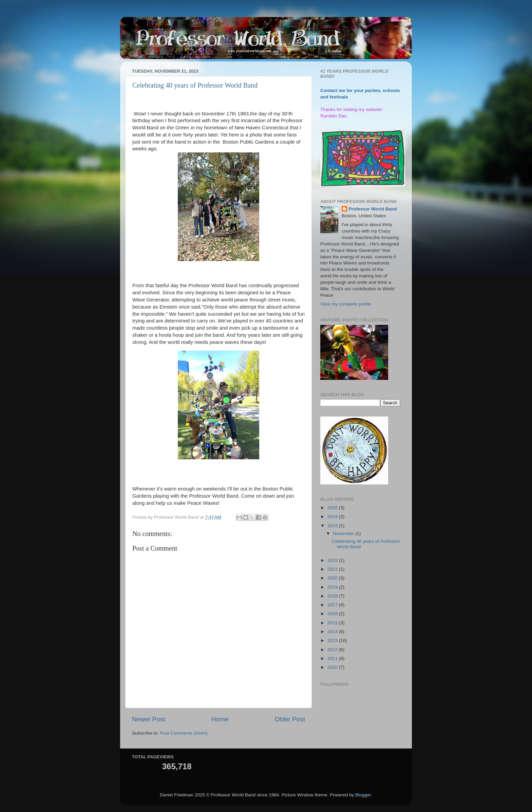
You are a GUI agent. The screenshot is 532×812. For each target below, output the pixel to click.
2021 (333, 569)
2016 (333, 614)
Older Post (290, 719)
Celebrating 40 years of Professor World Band (195, 85)
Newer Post (149, 719)
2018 (333, 596)
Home (220, 719)
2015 (333, 623)
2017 (333, 605)
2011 (333, 658)
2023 (333, 526)
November (344, 533)
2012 (333, 650)
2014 (333, 632)
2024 (333, 516)
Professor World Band (373, 209)
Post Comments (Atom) (184, 733)
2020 (333, 578)
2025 (333, 508)
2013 (333, 640)
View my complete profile (346, 304)
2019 (333, 587)
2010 (333, 667)
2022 (333, 560)
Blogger (363, 795)
